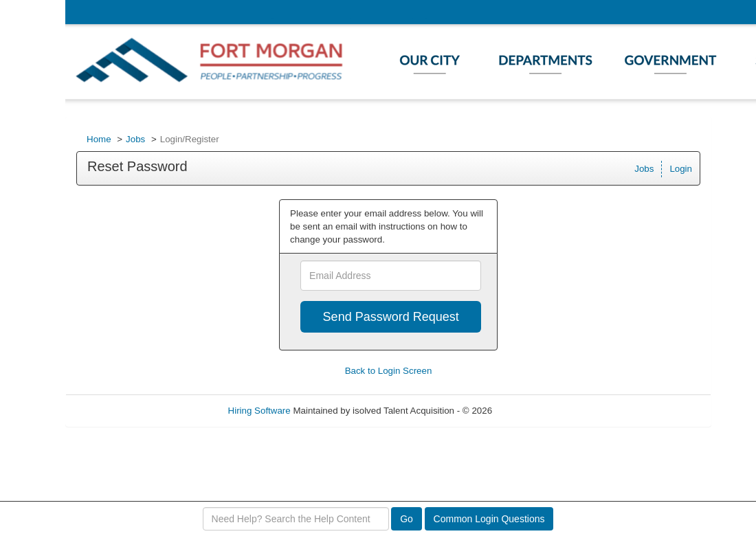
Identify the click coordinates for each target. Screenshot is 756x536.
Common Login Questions (489, 519)
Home (99, 139)
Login (681, 169)
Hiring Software (259, 411)
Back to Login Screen (389, 371)
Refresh (533, 411)
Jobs (135, 139)
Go (407, 519)
